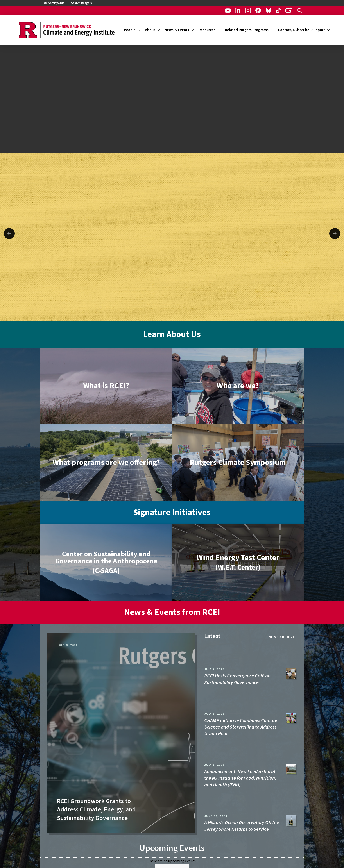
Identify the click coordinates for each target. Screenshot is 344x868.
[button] (300, 10)
